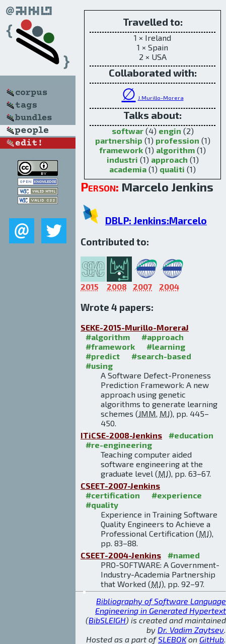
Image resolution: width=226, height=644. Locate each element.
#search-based (161, 356)
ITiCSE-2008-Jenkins (121, 435)
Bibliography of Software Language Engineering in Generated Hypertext (161, 606)
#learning (166, 346)
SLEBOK (172, 639)
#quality (102, 505)
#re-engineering (119, 445)
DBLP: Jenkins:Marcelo (156, 220)
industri (122, 159)
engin (170, 131)
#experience (177, 495)
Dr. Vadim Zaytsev (191, 630)
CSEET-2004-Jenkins (121, 555)
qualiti (172, 169)
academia (128, 169)
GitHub (212, 639)
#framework (110, 346)
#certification (113, 495)
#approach (163, 337)
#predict (103, 356)
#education (191, 435)
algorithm (175, 150)
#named (184, 555)
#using (99, 366)
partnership (119, 140)
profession (177, 140)
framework (121, 150)
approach (169, 159)
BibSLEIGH (107, 620)
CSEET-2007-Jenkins (120, 486)
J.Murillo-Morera (161, 98)
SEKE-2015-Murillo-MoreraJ (135, 327)
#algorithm (108, 337)
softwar (128, 131)
